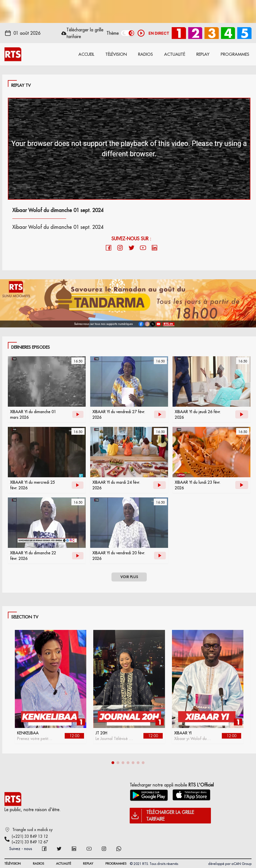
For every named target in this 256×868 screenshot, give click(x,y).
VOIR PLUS (129, 577)
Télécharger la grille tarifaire (85, 33)
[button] (113, 763)
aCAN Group (241, 864)
